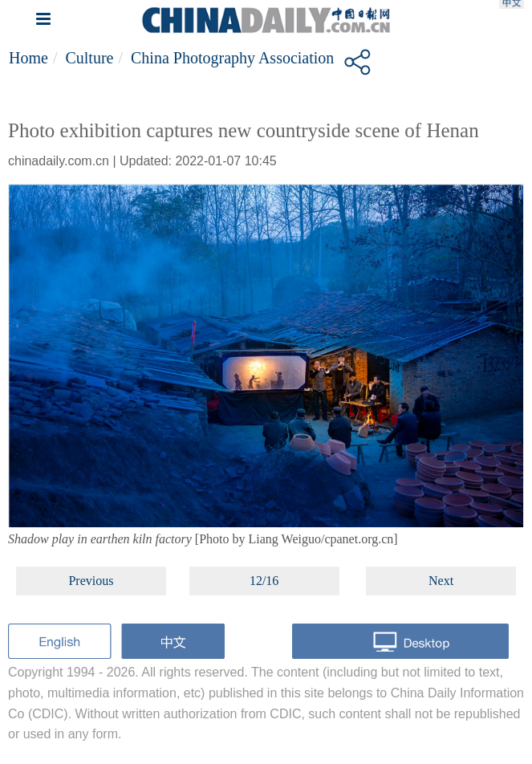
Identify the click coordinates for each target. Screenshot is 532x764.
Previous (91, 581)
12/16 (264, 581)
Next (441, 581)
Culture (89, 58)
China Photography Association (232, 58)
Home (28, 58)
